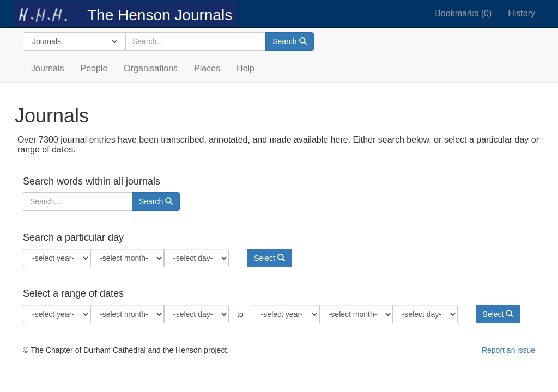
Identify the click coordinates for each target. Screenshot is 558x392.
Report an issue (508, 350)
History (521, 13)
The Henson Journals (126, 14)
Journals (47, 68)
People (94, 68)
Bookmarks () (463, 13)
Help (245, 68)
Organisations (151, 68)
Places (207, 68)
